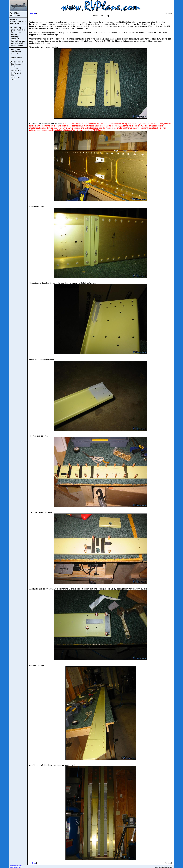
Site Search (16, 64)
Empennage (16, 32)
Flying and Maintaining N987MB (16, 52)
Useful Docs (16, 73)
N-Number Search (15, 78)
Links (13, 75)
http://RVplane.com (15, 867)
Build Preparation (18, 30)
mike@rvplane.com (16, 866)
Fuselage (15, 37)
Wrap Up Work (17, 43)
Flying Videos (17, 58)
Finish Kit (15, 39)
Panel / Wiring (17, 45)
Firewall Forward (18, 41)
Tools (13, 66)
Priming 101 (16, 71)
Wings (14, 34)
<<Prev (33, 13)
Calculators (16, 68)
